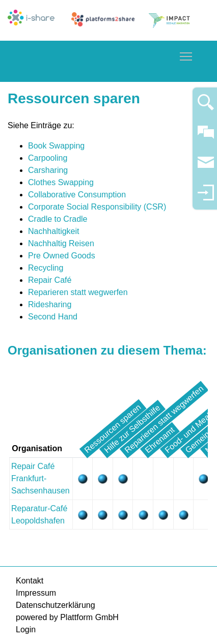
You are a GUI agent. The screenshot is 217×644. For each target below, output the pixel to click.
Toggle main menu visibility (186, 55)
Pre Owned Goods (62, 256)
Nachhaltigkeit (54, 231)
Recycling (46, 268)
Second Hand (53, 317)
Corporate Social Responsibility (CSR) (97, 207)
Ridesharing (50, 304)
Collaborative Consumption (77, 195)
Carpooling (48, 158)
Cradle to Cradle (58, 219)
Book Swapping (56, 146)
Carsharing (48, 170)
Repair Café (50, 280)
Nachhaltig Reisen (61, 243)
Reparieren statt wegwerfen (78, 292)
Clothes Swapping (61, 182)
